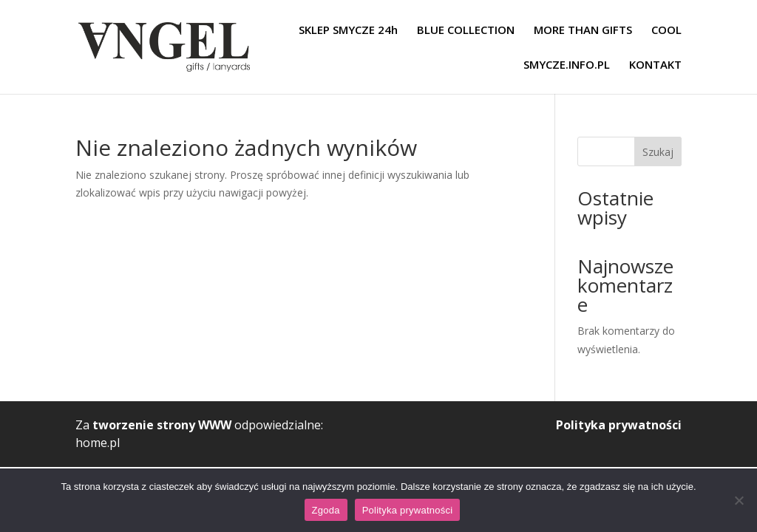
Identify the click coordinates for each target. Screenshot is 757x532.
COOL (666, 31)
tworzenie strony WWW (162, 425)
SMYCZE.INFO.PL (567, 65)
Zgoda (326, 510)
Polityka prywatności (619, 425)
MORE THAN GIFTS (583, 31)
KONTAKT (655, 65)
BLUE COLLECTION (466, 31)
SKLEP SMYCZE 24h (348, 31)
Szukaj (658, 152)
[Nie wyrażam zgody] (739, 500)
